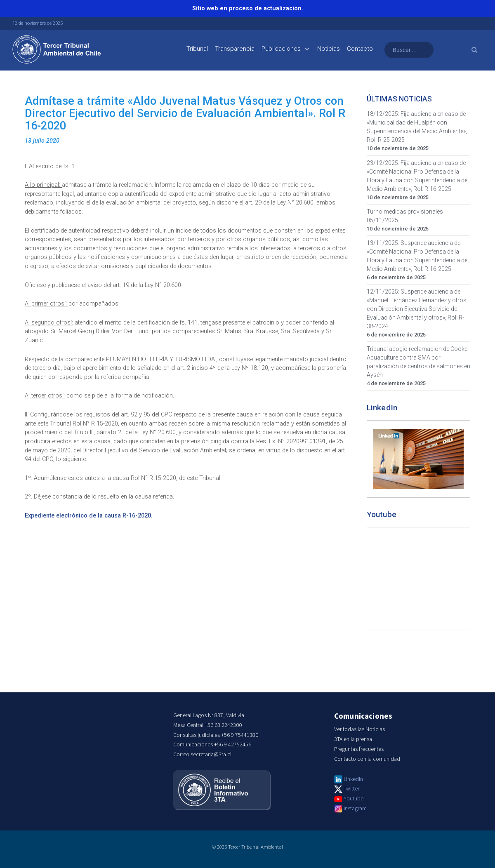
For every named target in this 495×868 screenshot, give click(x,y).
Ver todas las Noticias (359, 729)
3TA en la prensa (353, 739)
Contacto (360, 49)
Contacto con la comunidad (367, 759)
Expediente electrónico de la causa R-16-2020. (89, 516)
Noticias (329, 49)
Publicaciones (281, 49)
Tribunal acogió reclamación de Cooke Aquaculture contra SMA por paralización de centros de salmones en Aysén (418, 362)
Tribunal (197, 49)
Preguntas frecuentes (359, 749)
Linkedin (353, 779)
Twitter (351, 789)
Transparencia (235, 49)
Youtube (354, 799)
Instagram (355, 809)
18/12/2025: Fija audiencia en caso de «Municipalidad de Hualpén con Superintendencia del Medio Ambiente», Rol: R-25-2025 (417, 127)
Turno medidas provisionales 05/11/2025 (405, 216)
